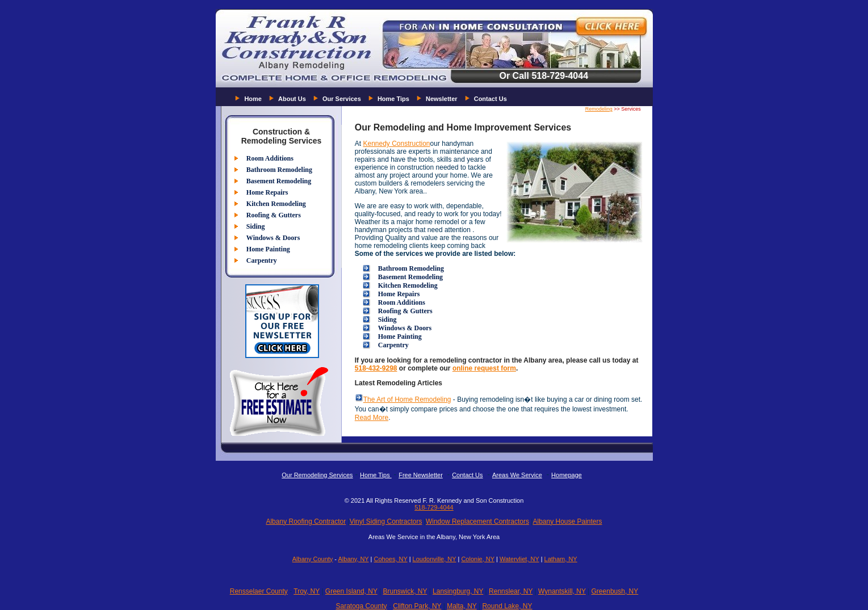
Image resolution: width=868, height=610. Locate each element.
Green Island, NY (351, 591)
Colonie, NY (478, 559)
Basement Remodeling (279, 181)
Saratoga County (361, 606)
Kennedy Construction (396, 144)
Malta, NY (462, 606)
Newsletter (442, 99)
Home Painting (268, 249)
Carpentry (262, 260)
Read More (372, 418)
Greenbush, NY (615, 591)
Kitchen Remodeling (276, 204)
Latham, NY (561, 559)
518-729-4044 (434, 507)
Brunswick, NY (405, 591)
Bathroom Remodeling (279, 170)
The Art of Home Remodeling (407, 399)
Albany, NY (353, 559)
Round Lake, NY (507, 606)
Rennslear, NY (511, 591)
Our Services (342, 99)
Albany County (313, 559)
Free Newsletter (421, 475)
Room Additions (270, 158)
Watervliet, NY (519, 559)
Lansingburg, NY (458, 591)
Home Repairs (267, 192)
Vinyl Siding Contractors (386, 521)
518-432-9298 (376, 368)
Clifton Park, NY (417, 606)
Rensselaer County (259, 591)
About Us (292, 99)
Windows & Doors (273, 238)
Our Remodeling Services (317, 475)
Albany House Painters (567, 521)
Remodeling (599, 109)
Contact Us (490, 99)
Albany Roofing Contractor (306, 521)
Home (253, 99)
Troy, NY (307, 591)
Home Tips (393, 99)
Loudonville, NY (435, 559)
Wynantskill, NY (562, 591)
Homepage (567, 475)
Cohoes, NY (390, 559)
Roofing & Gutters (274, 215)
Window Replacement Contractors (477, 521)
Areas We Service (517, 475)
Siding (256, 226)
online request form (484, 368)
